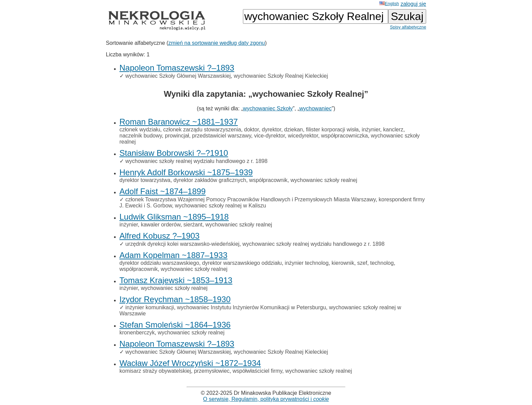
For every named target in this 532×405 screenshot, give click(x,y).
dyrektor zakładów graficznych (210, 180)
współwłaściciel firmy (257, 371)
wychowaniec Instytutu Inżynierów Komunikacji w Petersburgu (252, 307)
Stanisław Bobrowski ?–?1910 (174, 153)
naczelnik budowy (141, 136)
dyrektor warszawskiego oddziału (242, 263)
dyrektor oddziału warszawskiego (159, 263)
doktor (251, 130)
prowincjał (177, 136)
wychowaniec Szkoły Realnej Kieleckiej (281, 76)
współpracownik (268, 180)
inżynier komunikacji (149, 307)
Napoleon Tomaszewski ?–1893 (177, 68)
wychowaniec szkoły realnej (324, 180)
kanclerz (393, 130)
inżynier (371, 130)
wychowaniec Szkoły (268, 108)
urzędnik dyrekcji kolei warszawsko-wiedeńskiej (182, 244)
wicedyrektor (303, 136)
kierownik (343, 263)
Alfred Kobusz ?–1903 (159, 236)
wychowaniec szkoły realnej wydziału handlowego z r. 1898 (196, 161)
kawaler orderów (161, 225)
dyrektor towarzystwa (145, 180)
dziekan (294, 130)
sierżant (193, 225)
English (389, 4)
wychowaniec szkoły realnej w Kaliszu (221, 206)
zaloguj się (413, 4)
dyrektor (272, 130)
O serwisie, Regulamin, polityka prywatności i (266, 399)
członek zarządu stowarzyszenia (202, 130)
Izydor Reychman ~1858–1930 (175, 299)
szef (362, 263)
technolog (382, 263)
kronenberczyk (137, 333)
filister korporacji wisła (332, 130)
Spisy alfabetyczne (408, 27)
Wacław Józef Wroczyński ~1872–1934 (190, 363)
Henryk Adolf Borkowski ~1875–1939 (186, 172)
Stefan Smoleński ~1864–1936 (175, 325)
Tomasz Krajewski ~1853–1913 (176, 280)
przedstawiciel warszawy (222, 136)
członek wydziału (140, 130)
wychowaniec (315, 108)
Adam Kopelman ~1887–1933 (173, 255)
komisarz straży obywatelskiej (155, 371)
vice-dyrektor (270, 136)
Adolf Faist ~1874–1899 (163, 191)
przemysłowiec (212, 371)
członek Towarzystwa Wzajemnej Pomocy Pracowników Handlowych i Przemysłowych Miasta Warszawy (250, 199)
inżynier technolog (307, 263)
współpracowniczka (344, 136)
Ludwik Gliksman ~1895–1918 (174, 217)
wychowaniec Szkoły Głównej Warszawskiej (178, 76)
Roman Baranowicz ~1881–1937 (179, 122)
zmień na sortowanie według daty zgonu (217, 43)
